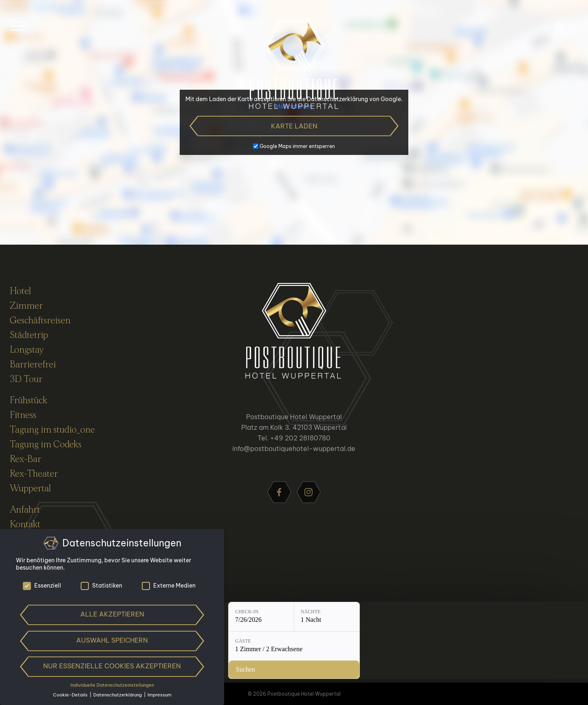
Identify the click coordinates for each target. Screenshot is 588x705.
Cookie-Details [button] (71, 695)
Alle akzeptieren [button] (112, 614)
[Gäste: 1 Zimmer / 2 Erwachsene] (338, 664)
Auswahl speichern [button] (112, 640)
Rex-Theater (34, 474)
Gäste (312, 659)
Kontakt (25, 524)
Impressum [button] (160, 695)
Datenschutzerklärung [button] (118, 695)
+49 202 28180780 (300, 438)
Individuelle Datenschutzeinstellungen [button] (112, 685)
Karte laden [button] (294, 126)
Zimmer (26, 306)
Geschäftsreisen (40, 320)
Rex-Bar (25, 459)
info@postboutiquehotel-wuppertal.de (294, 449)
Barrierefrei (33, 365)
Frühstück (29, 400)
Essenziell (42, 586)
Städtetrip (29, 335)
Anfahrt (25, 510)
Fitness (23, 415)
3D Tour (26, 379)
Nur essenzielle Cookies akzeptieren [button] (112, 666)
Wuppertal (30, 488)
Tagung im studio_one (52, 430)
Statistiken (101, 586)
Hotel (20, 291)
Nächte (248, 659)
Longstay (27, 350)
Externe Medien (169, 586)
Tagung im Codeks (46, 444)
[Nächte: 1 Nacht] (264, 664)
